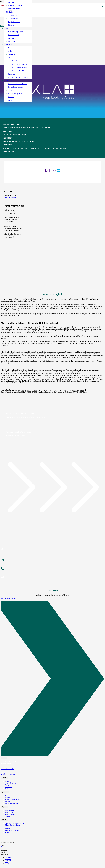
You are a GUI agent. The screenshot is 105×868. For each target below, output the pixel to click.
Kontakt (8, 832)
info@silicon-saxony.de (9, 774)
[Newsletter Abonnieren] (52, 679)
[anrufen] (52, 569)
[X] (2, 847)
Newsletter (8, 787)
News (7, 781)
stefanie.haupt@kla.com (12, 212)
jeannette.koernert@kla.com (13, 228)
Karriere (8, 829)
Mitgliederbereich (11, 814)
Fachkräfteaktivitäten (12, 800)
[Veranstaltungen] (52, 560)
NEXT (7, 789)
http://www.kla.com (11, 197)
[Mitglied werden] (52, 549)
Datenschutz (8, 860)
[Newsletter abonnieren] (52, 578)
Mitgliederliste (10, 810)
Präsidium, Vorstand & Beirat (15, 823)
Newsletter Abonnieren (8, 599)
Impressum (8, 859)
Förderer (8, 816)
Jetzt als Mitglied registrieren (15, 435)
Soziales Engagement (12, 831)
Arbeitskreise (9, 796)
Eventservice (9, 801)
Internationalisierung (12, 803)
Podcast (7, 785)
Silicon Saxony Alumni (12, 825)
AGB (6, 862)
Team (7, 827)
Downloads (8, 857)
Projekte (8, 798)
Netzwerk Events (10, 783)
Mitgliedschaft (10, 812)
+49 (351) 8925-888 (7, 769)
